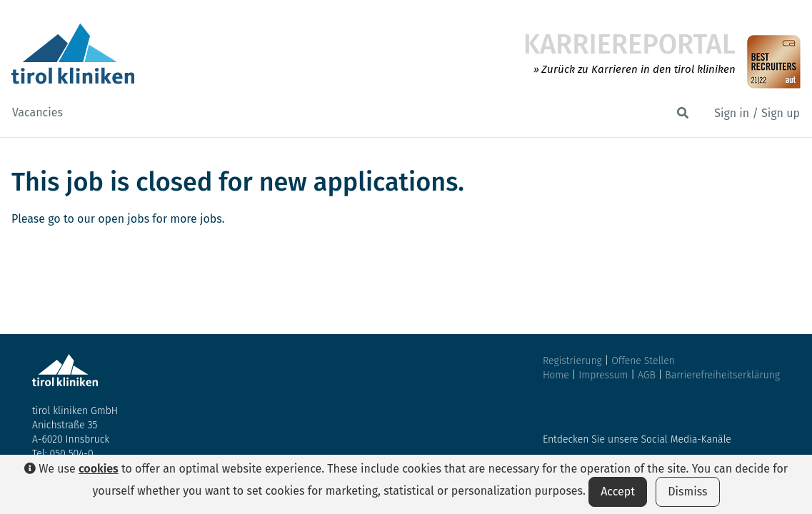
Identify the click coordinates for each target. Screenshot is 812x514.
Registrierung (572, 361)
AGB (648, 375)
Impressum (605, 375)
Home (556, 375)
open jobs (124, 219)
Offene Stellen (643, 361)
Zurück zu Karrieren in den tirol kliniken (638, 69)
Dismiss (687, 492)
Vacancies (37, 112)
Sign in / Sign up (757, 113)
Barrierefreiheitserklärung (722, 375)
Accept (618, 492)
